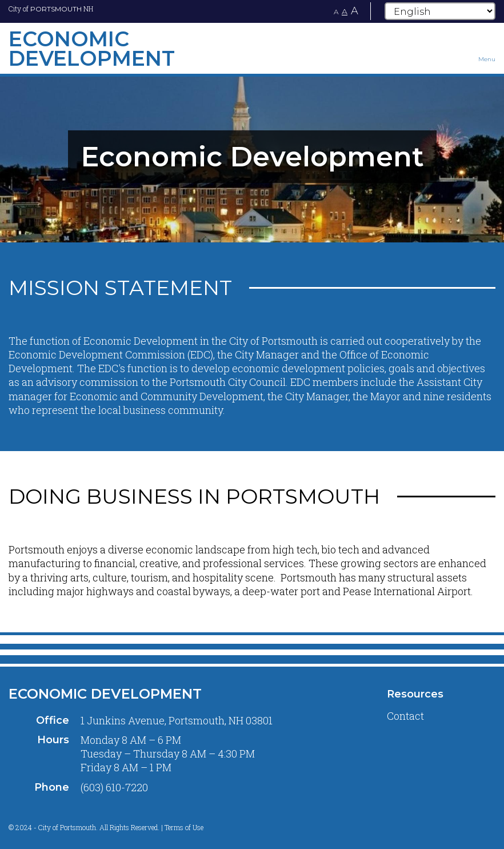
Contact (405, 716)
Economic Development (105, 694)
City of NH (51, 9)
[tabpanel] (252, 157)
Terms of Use (184, 827)
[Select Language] (440, 11)
